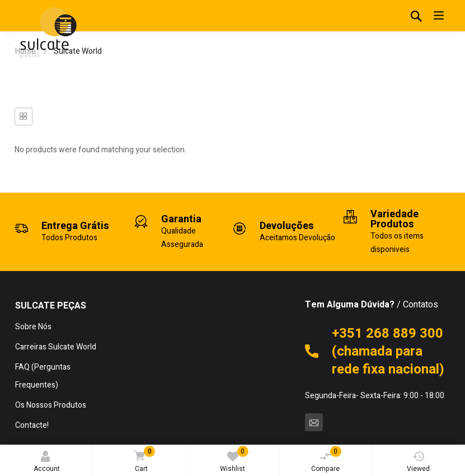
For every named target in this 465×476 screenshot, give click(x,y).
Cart (142, 460)
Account (47, 462)
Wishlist (234, 460)
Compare (326, 460)
